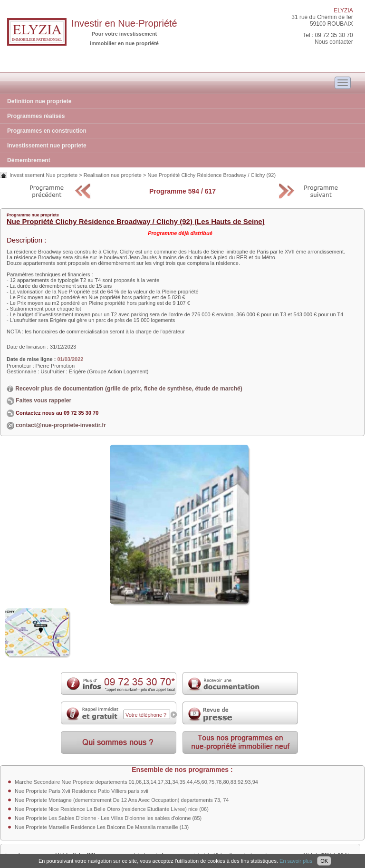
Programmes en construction (47, 131)
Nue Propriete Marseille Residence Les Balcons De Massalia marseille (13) (102, 827)
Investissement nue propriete (47, 146)
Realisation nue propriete (113, 175)
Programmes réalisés (36, 116)
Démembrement (29, 160)
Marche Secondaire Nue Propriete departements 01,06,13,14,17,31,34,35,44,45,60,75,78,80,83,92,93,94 (136, 782)
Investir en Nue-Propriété (124, 23)
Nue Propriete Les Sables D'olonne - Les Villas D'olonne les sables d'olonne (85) (108, 818)
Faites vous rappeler (39, 400)
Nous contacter (334, 42)
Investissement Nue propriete (43, 175)
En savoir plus (296, 861)
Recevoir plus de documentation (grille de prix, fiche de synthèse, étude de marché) (125, 389)
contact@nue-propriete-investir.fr (61, 425)
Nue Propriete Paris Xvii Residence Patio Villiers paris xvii (82, 791)
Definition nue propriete (39, 101)
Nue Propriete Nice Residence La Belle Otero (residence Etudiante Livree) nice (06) (112, 809)
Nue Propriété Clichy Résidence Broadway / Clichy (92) (211, 175)
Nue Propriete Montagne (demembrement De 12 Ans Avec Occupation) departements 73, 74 (122, 800)
